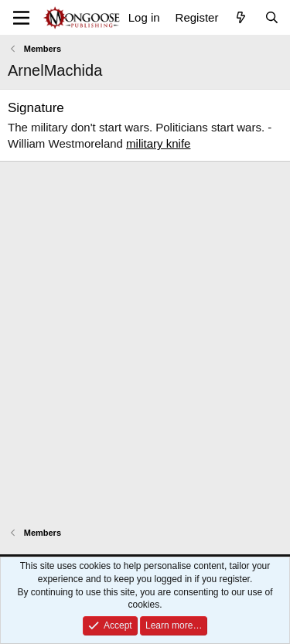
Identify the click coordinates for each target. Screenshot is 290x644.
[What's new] (241, 17)
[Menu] (21, 18)
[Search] (272, 17)
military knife (158, 143)
